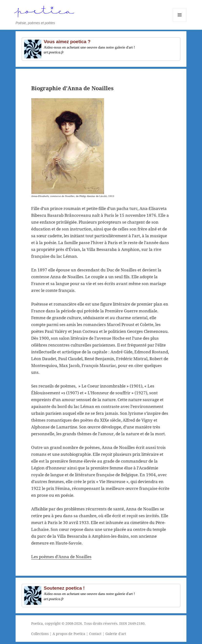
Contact (95, 634)
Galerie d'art (116, 634)
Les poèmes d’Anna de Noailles (61, 557)
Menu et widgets (180, 22)
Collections (40, 634)
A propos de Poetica (69, 634)
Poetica (37, 623)
